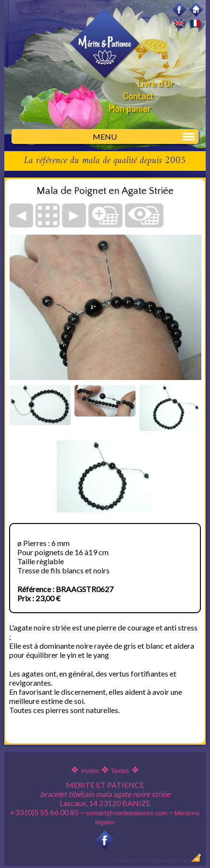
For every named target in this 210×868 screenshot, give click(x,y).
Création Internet (172, 860)
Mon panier (130, 108)
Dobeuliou (127, 860)
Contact (138, 95)
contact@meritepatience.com (127, 813)
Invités (90, 771)
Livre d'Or (155, 83)
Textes (120, 771)
